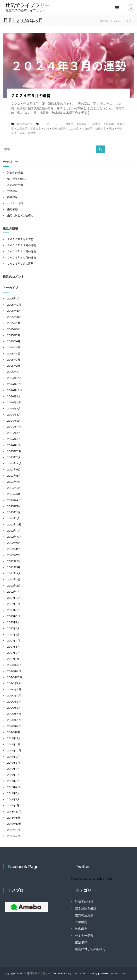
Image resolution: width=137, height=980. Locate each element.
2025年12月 (14, 305)
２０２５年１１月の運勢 (22, 251)
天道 (14, 133)
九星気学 (109, 124)
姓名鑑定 (12, 197)
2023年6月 (14, 488)
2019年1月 (13, 805)
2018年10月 (14, 824)
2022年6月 (14, 561)
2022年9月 (14, 543)
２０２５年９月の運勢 (20, 264)
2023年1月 (14, 518)
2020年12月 (15, 665)
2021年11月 (14, 604)
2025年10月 (14, 317)
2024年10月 (15, 390)
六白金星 (87, 129)
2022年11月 (14, 531)
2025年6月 (14, 341)
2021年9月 (14, 610)
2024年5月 (14, 421)
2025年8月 (14, 329)
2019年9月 (14, 757)
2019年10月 (14, 750)
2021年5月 (13, 634)
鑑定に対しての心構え (20, 215)
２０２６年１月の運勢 (20, 239)
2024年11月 (14, 384)
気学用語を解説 (16, 179)
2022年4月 (14, 573)
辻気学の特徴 (15, 173)
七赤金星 (82, 124)
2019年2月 (14, 799)
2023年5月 (14, 494)
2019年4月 (14, 787)
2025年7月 (14, 335)
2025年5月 (14, 347)
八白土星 (74, 129)
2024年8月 (14, 402)
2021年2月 (14, 653)
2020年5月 (14, 708)
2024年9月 (14, 396)
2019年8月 (14, 763)
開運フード (34, 133)
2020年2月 (14, 726)
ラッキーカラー (51, 124)
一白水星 (68, 124)
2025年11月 (14, 311)
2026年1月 (14, 298)
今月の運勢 (59, 129)
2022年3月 (14, 579)
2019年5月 (13, 781)
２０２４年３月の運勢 (31, 96)
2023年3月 (14, 506)
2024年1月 (14, 445)
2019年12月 (14, 738)
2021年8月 (14, 616)
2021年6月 (14, 628)
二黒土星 (22, 129)
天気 (120, 129)
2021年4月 (14, 641)
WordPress (120, 973)
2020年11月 (14, 671)
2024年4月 (14, 427)
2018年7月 (14, 836)
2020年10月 (15, 677)
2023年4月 (14, 500)
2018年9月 (14, 830)
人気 (46, 129)
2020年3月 (14, 720)
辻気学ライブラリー (28, 5)
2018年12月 (14, 812)
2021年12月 (14, 598)
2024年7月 (14, 408)
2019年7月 (14, 769)
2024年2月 (14, 439)
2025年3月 (14, 360)
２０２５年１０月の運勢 (22, 257)
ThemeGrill (79, 973)
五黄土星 (36, 129)
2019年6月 (14, 775)
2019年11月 (14, 744)
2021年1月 (13, 659)
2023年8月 (14, 476)
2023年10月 (15, 463)
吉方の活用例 (24, 124)
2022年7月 (14, 555)
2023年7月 (14, 482)
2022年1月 (14, 592)
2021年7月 (14, 622)
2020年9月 (14, 683)
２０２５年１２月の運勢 (22, 245)
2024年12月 (14, 378)
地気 (111, 129)
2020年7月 (14, 695)
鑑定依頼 (12, 209)
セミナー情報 (15, 203)
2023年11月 (14, 457)
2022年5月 (14, 567)
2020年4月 (14, 714)
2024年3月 (14, 433)
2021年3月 (14, 647)
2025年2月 (14, 366)
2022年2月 (14, 586)
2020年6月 (14, 702)
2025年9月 (14, 323)
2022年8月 (14, 549)
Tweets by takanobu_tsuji (92, 878)
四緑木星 (101, 129)
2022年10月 (15, 537)
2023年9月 (14, 469)
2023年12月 (14, 451)
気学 (22, 133)
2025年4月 (14, 353)
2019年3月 (14, 793)
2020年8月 (14, 689)
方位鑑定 (12, 191)
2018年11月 (14, 818)
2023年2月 (14, 512)
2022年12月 (14, 524)
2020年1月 (14, 732)
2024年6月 (14, 415)
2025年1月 (13, 372)
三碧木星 (95, 124)
